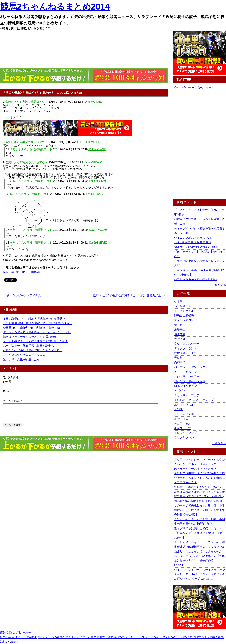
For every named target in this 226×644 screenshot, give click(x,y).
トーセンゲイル (184, 311)
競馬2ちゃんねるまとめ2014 (55, 7)
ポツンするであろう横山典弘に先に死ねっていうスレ (37, 332)
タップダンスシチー (187, 344)
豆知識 (178, 409)
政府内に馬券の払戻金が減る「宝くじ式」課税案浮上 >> (129, 295)
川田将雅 (34, 272)
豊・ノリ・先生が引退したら (21, 359)
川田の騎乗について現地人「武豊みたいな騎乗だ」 (35, 319)
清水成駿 (180, 334)
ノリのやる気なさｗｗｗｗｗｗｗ (24, 355)
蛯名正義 (9, 272)
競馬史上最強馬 (184, 315)
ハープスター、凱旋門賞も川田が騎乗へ (28, 346)
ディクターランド (185, 348)
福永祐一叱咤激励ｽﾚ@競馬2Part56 (196, 247)
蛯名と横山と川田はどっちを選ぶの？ (30, 93)
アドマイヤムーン (185, 372)
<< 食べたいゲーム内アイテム (22, 295)
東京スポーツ (183, 428)
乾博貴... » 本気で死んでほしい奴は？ (198, 487)
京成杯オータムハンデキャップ (194, 400)
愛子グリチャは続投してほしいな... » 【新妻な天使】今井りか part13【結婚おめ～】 (198, 533)
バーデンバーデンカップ (190, 367)
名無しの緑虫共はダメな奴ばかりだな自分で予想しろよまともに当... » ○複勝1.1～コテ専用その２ (200, 478)
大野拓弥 (180, 339)
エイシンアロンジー (187, 320)
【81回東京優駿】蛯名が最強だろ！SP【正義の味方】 (38, 323)
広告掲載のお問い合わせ (16, 633)
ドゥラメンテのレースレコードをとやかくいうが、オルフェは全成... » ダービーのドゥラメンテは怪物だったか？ (200, 464)
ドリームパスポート (187, 414)
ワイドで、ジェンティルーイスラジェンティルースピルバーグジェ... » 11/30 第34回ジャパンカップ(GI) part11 (200, 574)
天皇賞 (178, 358)
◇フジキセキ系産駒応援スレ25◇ (195, 279)
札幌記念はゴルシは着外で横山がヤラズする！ (33, 350)
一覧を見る (219, 285)
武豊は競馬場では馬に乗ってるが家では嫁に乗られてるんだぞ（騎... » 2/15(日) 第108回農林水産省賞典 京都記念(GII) (200, 496)
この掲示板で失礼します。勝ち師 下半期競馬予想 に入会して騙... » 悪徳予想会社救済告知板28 (200, 510)
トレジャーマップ (185, 433)
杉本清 (178, 301)
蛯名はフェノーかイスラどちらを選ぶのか (30, 337)
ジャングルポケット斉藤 (190, 381)
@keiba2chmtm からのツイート (194, 88)
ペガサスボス (183, 306)
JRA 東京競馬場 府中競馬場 (193, 242)
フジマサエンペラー (187, 376)
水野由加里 (181, 419)
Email (7, 392)
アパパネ (180, 391)
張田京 (178, 325)
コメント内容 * (12, 401)
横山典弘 (21, 272)
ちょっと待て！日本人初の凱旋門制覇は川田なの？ (35, 341)
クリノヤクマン (184, 438)
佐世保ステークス (185, 353)
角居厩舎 (180, 330)
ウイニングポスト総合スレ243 (193, 238)
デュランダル (183, 423)
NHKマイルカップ (186, 386)
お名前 (7, 382)
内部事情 (180, 362)
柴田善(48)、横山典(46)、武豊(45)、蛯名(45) (31, 328)
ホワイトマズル (184, 405)
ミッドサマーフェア (187, 395)
